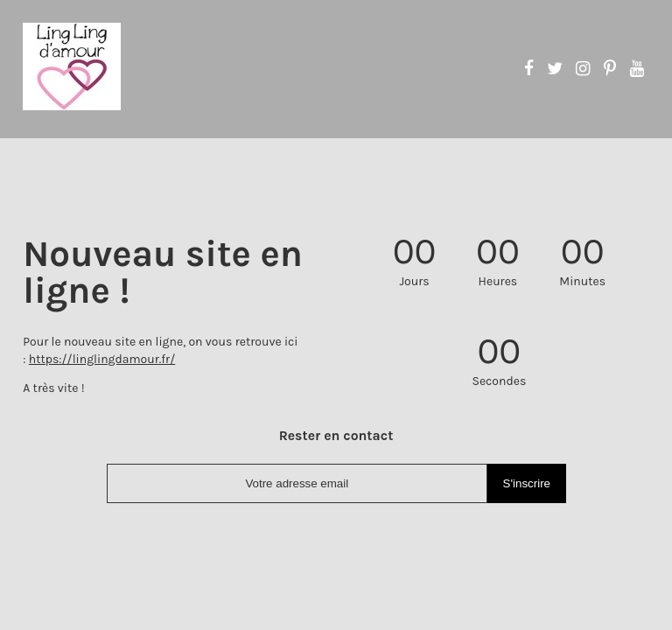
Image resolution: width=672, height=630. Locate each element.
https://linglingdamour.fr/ (102, 359)
